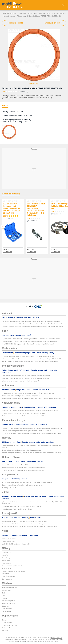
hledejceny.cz (6, 553)
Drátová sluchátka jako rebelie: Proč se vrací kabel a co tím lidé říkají (24, 413)
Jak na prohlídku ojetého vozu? (12, 566)
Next (65, 226)
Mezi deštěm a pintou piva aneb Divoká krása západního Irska (22, 465)
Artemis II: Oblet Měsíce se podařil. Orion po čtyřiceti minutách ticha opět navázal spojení (30, 411)
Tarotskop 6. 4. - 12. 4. (9, 488)
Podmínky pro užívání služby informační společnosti (38, 639)
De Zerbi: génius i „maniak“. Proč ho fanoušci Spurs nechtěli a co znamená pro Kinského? (30, 341)
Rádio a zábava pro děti (10, 625)
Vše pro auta (33, 13)
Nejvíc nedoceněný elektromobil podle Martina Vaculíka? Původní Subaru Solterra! (28, 393)
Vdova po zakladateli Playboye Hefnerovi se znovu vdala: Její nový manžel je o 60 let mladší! (31, 359)
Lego (4, 596)
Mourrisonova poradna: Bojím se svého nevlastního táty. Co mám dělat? (25, 521)
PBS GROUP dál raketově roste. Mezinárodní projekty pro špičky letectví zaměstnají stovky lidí (32, 428)
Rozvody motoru (9, 16)
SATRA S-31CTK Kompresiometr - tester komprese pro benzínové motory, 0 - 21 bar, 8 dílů (12, 208)
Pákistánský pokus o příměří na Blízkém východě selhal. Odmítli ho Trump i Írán (27, 431)
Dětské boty (6, 606)
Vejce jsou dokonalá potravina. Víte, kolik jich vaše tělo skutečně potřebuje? (26, 376)
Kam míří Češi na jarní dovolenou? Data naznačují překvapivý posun (24, 468)
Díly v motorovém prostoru (56, 13)
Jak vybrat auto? (7, 579)
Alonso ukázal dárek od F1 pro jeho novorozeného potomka (21, 396)
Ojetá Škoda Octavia (9, 576)
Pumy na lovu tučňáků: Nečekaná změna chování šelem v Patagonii (23, 524)
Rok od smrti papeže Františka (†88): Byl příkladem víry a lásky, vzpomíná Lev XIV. (28, 356)
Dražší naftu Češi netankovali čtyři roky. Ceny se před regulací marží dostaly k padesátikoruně (32, 433)
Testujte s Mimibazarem (10, 588)
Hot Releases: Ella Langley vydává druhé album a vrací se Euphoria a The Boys (27, 482)
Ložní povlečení (7, 609)
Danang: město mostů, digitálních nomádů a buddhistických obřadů (23, 470)
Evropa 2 (5, 630)
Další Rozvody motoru (11, 201)
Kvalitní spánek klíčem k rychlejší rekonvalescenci (18, 509)
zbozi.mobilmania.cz (9, 13)
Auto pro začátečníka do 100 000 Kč (13, 571)
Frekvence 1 (6, 628)
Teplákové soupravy (8, 603)
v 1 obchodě (8, 252)
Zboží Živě (5, 555)
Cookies (29, 641)
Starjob (4, 620)
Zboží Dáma (6, 560)
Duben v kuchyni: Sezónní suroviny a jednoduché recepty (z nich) (23, 485)
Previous (3, 226)
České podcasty (7, 623)
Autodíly (42, 13)
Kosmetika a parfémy (9, 601)
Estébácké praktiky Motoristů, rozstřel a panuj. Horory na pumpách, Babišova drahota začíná (31, 321)
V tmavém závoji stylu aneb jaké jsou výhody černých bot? (20, 381)
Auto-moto (22, 13)
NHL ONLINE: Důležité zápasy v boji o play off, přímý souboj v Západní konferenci (28, 344)
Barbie (4, 593)
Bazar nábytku (7, 611)
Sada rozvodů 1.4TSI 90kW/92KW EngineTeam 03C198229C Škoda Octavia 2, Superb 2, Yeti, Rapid (36, 210)
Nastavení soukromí (39, 641)
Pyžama (5, 598)
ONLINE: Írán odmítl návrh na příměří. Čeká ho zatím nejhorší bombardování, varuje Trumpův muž (33, 327)
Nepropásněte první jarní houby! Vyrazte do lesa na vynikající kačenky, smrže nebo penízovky (32, 453)
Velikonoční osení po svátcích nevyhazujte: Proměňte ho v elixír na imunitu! (26, 378)
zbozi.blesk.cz (6, 563)
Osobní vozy (6, 558)
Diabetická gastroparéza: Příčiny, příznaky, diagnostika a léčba (22, 506)
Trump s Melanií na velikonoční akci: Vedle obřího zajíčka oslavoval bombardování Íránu (30, 361)
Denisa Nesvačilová (8, 541)
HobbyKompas (7, 568)
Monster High (6, 590)
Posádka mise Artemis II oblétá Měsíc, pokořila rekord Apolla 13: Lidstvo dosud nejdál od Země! (32, 324)
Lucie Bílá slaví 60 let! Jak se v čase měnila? (16, 544)
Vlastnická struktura (53, 641)
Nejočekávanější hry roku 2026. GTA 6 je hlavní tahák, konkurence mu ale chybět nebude (30, 527)
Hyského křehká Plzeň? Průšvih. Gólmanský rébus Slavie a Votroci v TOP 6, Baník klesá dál (31, 339)
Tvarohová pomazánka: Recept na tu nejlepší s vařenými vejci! (22, 450)
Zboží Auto (5, 574)
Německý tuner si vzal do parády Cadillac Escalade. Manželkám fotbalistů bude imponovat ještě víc (33, 399)
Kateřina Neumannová (9, 539)
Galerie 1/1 (34, 84)
